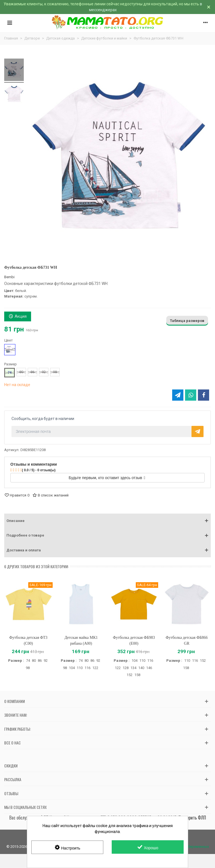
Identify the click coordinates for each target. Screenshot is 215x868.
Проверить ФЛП (192, 818)
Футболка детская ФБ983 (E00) (134, 640)
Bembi (9, 277)
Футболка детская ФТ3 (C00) (28, 640)
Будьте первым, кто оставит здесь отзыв (107, 478)
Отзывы (11, 793)
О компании (15, 701)
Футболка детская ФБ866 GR (187, 640)
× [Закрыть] (209, 7)
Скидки (11, 766)
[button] (107, 521)
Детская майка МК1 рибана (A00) (81, 640)
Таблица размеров (187, 321)
